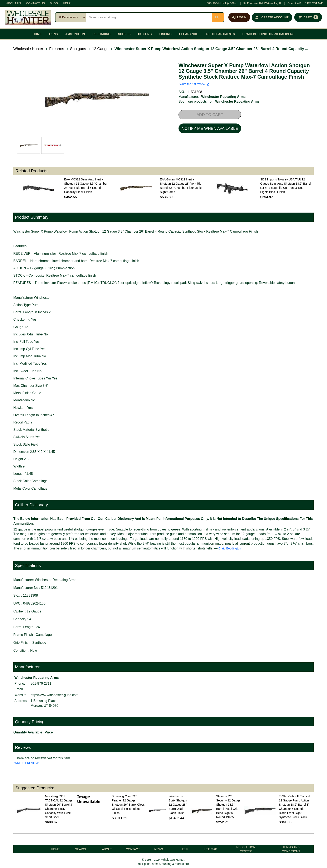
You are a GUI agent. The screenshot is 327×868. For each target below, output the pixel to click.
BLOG (54, 3)
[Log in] (239, 17)
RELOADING (101, 34)
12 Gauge (100, 49)
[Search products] (149, 17)
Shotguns (78, 49)
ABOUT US (14, 3)
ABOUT (107, 849)
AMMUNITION (75, 34)
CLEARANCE (189, 34)
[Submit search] (218, 17)
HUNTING (145, 34)
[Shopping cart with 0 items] (308, 17)
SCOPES (124, 34)
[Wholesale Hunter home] (28, 17)
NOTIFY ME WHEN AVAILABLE (210, 128)
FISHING (165, 34)
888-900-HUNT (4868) (221, 3)
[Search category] (71, 17)
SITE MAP (210, 849)
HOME (37, 34)
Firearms (57, 49)
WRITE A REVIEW (26, 763)
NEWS (159, 849)
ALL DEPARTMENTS (220, 34)
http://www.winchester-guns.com (55, 695)
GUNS (54, 34)
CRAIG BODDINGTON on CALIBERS (268, 34)
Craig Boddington (230, 548)
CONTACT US (35, 3)
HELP (67, 3)
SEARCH (81, 849)
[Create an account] (272, 17)
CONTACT (133, 849)
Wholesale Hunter (28, 49)
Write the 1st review (195, 84)
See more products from (219, 101)
